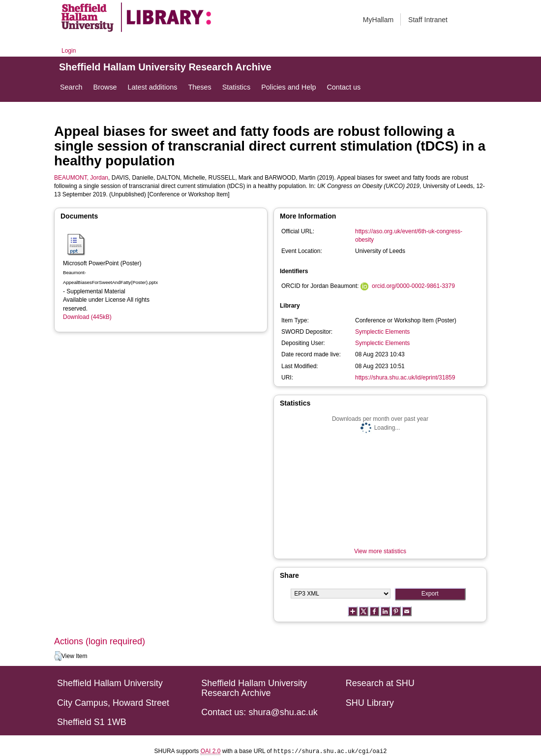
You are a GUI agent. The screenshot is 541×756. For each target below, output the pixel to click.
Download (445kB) (87, 317)
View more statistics (380, 551)
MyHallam (378, 20)
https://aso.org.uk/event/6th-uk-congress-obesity (409, 236)
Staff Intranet (428, 20)
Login (69, 51)
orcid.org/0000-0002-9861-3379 (413, 286)
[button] (58, 656)
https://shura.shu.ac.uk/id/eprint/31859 (405, 378)
